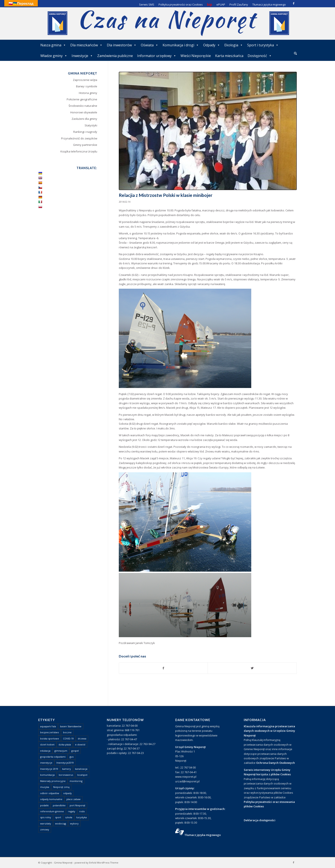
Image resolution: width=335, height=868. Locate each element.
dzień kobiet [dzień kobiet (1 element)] (47, 744)
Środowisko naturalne (83, 106)
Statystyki (91, 125)
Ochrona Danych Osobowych (275, 763)
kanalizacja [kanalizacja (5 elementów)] (81, 769)
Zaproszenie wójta (85, 80)
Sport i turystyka (263, 45)
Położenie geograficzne (82, 99)
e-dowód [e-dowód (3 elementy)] (80, 744)
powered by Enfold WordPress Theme (96, 863)
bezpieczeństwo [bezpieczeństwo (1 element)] (50, 732)
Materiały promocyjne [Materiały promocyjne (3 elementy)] (53, 781)
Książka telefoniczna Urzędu (79, 151)
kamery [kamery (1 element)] (67, 769)
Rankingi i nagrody (85, 132)
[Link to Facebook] (294, 3)
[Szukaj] (295, 53)
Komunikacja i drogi (181, 45)
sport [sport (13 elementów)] (58, 817)
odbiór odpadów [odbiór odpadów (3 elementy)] (50, 793)
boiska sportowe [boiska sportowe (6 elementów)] (50, 738)
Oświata (150, 45)
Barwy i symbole (87, 86)
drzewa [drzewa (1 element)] (82, 738)
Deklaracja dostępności (260, 820)
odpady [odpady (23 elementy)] (68, 793)
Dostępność (260, 56)
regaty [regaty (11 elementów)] (72, 811)
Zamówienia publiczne (115, 56)
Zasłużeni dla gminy (84, 119)
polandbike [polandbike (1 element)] (59, 805)
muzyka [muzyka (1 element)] (45, 787)
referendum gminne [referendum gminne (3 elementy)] (52, 811)
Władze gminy (54, 56)
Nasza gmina (53, 45)
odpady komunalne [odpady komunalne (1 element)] (51, 799)
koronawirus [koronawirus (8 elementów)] (66, 775)
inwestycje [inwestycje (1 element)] (46, 763)
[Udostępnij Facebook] (163, 668)
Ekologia (234, 45)
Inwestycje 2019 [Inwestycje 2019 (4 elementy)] (49, 769)
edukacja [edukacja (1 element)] (45, 751)
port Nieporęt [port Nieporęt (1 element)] (77, 805)
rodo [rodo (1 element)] (82, 811)
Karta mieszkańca (229, 56)
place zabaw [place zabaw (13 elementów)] (73, 799)
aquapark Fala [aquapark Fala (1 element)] (48, 726)
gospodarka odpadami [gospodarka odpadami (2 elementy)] (53, 757)
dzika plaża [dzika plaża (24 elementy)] (65, 744)
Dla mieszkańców (86, 45)
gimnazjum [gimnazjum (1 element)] (61, 751)
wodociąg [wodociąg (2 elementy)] (61, 823)
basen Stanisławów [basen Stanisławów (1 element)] (71, 726)
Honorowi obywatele (84, 112)
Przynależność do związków (79, 138)
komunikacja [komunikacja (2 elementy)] (47, 775)
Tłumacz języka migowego (203, 835)
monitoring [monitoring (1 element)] (76, 781)
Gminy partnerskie (85, 145)
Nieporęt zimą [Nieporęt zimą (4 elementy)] (61, 787)
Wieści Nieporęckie (196, 56)
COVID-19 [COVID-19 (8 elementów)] (68, 738)
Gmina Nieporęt (63, 863)
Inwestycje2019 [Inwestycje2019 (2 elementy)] (65, 763)
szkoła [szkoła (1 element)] (69, 817)
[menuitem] (295, 54)
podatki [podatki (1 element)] (44, 805)
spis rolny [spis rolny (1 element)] (46, 817)
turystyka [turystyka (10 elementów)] (82, 817)
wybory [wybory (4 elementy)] (74, 823)
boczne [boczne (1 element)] (67, 732)
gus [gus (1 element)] (72, 757)
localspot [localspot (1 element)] (82, 775)
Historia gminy (88, 93)
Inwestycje (82, 56)
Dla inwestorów (122, 45)
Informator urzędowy (157, 56)
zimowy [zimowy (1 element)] (45, 829)
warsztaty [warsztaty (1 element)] (46, 823)
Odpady (212, 45)
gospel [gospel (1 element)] (75, 751)
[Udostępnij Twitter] (252, 668)
